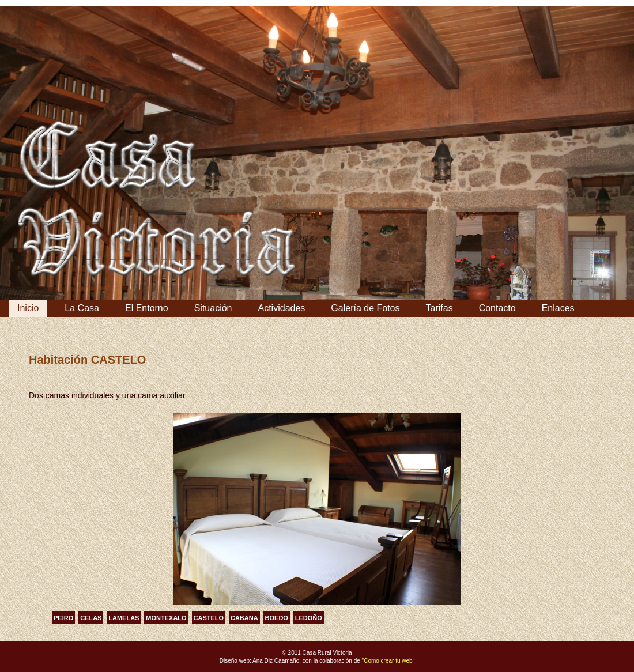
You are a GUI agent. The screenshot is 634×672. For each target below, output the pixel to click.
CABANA (244, 618)
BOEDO (277, 618)
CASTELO (209, 618)
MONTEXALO (166, 618)
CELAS (91, 618)
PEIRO (63, 618)
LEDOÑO (309, 618)
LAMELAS (124, 618)
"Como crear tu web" (388, 661)
